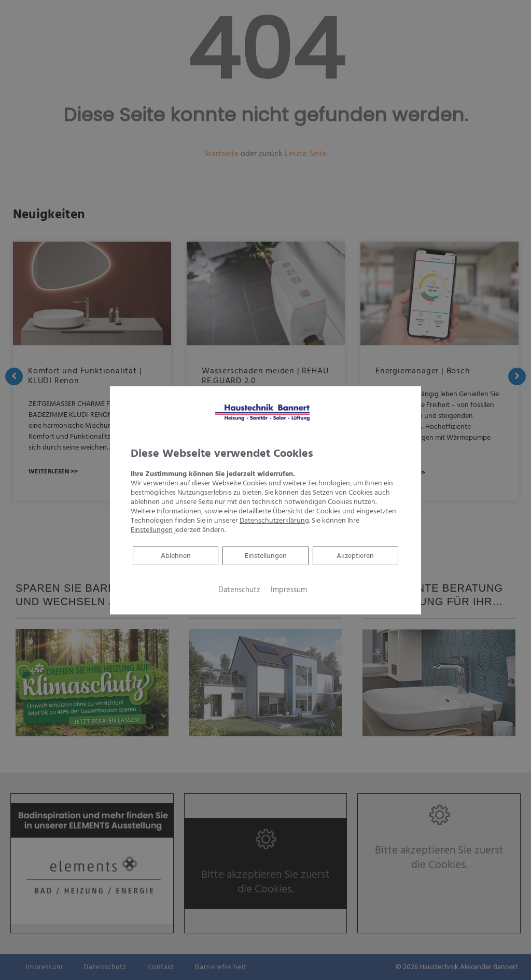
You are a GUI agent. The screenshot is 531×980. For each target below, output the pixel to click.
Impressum (289, 590)
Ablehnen (176, 556)
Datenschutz (239, 590)
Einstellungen (266, 556)
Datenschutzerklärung (274, 521)
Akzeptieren (355, 556)
